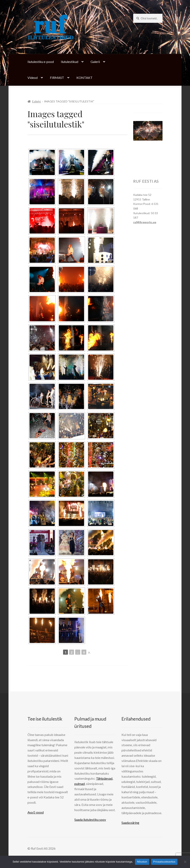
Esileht (36, 101)
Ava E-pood (36, 812)
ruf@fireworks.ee (145, 222)
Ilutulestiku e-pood (41, 62)
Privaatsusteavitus (164, 862)
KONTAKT (84, 78)
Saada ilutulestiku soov (90, 819)
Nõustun (142, 862)
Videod (33, 78)
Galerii (95, 62)
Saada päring (130, 823)
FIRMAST (57, 78)
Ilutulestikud (70, 62)
